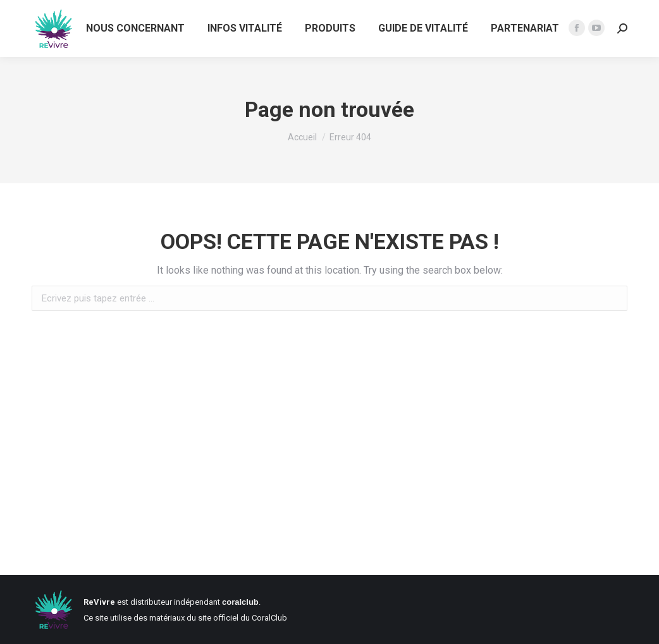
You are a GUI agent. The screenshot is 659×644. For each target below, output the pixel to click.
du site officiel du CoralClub (237, 618)
